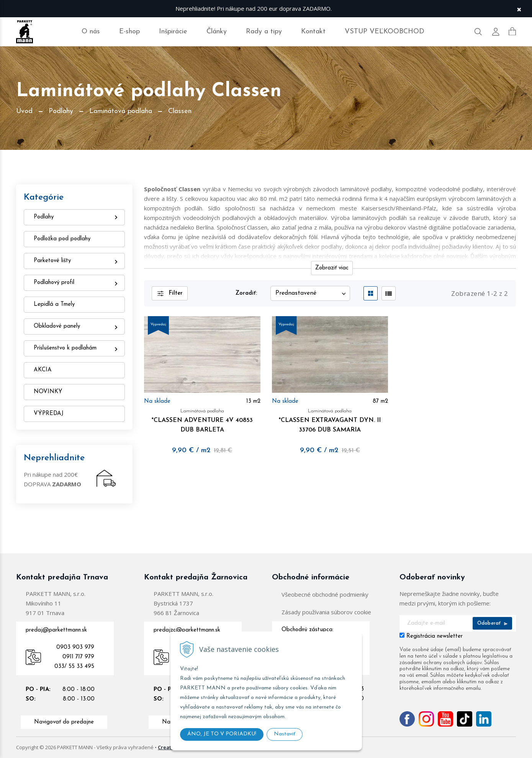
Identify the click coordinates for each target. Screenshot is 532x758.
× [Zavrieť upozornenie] (519, 9)
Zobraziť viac (332, 268)
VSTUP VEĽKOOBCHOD (385, 32)
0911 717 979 (78, 657)
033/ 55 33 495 (74, 667)
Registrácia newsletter (435, 636)
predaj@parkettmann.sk (56, 630)
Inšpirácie (173, 32)
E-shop (129, 32)
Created (168, 747)
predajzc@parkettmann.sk (187, 630)
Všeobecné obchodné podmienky (325, 594)
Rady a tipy (264, 32)
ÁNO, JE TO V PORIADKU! (222, 734)
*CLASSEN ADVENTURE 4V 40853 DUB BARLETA (202, 420)
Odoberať (492, 623)
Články (217, 32)
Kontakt (313, 32)
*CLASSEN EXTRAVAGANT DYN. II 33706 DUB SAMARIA (330, 420)
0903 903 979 (75, 647)
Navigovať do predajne (64, 722)
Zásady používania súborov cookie (326, 612)
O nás (91, 32)
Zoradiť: (246, 293)
